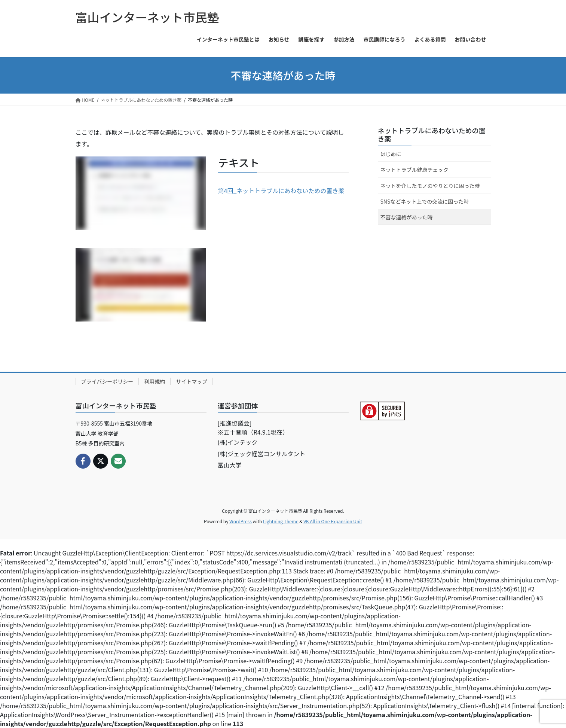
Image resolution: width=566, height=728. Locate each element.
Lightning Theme (281, 521)
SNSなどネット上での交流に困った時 (425, 201)
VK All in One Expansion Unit (333, 521)
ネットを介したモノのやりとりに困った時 (430, 186)
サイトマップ (192, 381)
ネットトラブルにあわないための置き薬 (432, 134)
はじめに (391, 154)
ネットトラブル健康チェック (414, 170)
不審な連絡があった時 (407, 217)
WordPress (241, 521)
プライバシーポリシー (107, 381)
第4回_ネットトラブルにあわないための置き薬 (281, 191)
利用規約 (154, 381)
